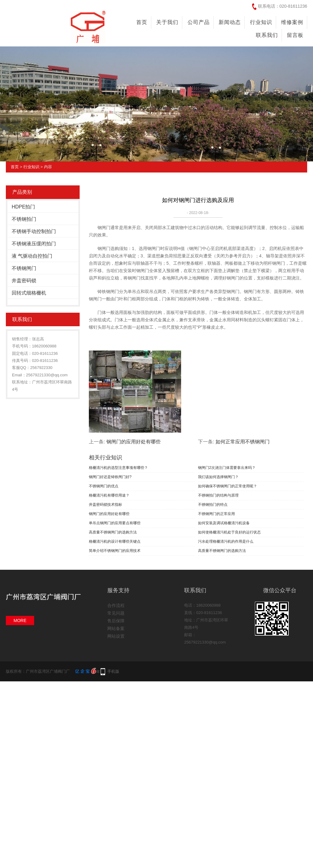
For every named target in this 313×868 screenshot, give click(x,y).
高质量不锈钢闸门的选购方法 (113, 532)
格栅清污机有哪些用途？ (109, 495)
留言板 (295, 35)
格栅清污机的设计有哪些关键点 (115, 541)
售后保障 (116, 621)
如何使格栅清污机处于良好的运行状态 (229, 532)
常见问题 (116, 613)
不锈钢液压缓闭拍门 (34, 244)
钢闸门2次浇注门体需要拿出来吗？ (227, 468)
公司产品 (199, 22)
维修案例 (292, 22)
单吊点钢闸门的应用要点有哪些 (115, 523)
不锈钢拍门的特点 (213, 505)
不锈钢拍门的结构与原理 (218, 495)
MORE (20, 620)
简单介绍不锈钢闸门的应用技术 (115, 551)
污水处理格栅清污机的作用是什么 (226, 541)
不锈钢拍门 (24, 219)
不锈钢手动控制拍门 (34, 231)
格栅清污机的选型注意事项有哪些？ (118, 468)
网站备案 (116, 628)
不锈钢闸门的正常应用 (216, 514)
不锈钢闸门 (24, 268)
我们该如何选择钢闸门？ (218, 477)
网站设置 (116, 636)
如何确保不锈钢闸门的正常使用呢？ (228, 486)
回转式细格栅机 (29, 293)
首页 (142, 22)
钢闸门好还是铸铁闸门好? (110, 477)
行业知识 (261, 22)
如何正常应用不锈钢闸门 (243, 442)
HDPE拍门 (23, 207)
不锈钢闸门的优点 (104, 486)
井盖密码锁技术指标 (105, 505)
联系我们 (267, 35)
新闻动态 (230, 22)
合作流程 (116, 605)
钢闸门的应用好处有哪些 (133, 442)
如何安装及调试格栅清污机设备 (224, 523)
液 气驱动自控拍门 (32, 256)
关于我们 (167, 22)
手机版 (113, 671)
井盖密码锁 (24, 281)
